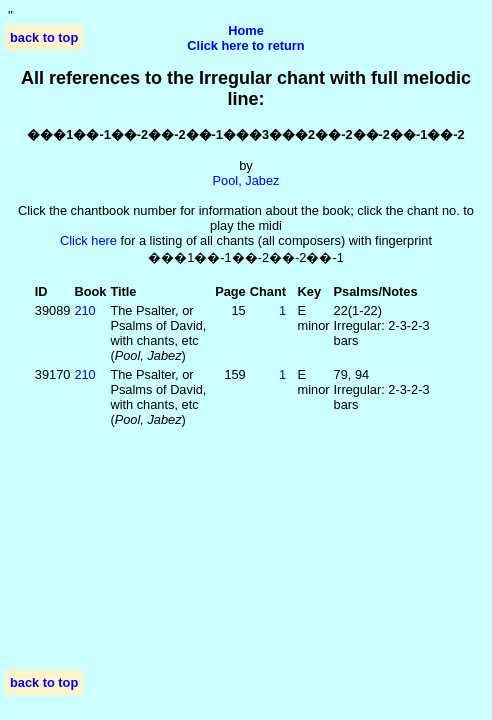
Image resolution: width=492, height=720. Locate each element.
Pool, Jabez (246, 180)
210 (84, 310)
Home (246, 30)
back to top (44, 37)
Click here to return (245, 45)
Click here (88, 240)
